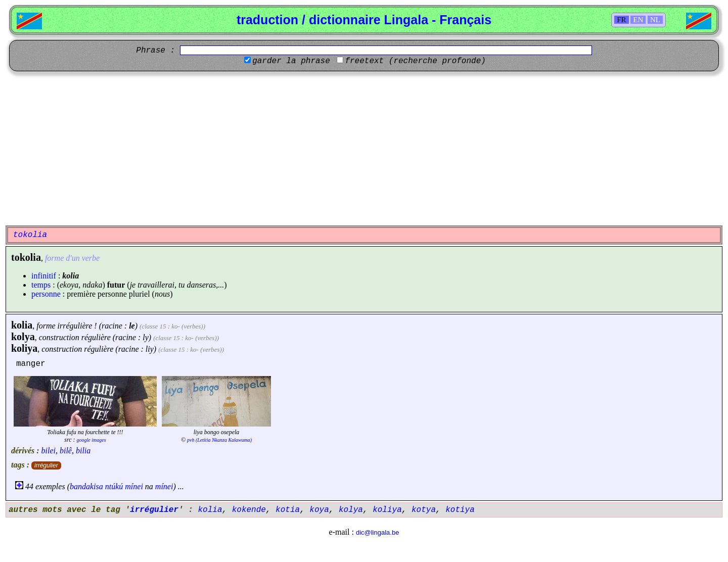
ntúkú (114, 486)
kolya (23, 337)
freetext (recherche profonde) (415, 61)
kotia (288, 510)
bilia (83, 451)
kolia (22, 325)
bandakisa (86, 486)
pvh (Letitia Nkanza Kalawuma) (219, 440)
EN (638, 20)
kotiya (460, 510)
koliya (24, 348)
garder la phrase (291, 61)
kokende (249, 510)
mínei (134, 486)
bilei (49, 451)
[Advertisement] (364, 147)
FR (621, 20)
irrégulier (46, 465)
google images (92, 440)
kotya (424, 510)
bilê (66, 451)
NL (655, 20)
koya (319, 510)
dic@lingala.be (377, 532)
